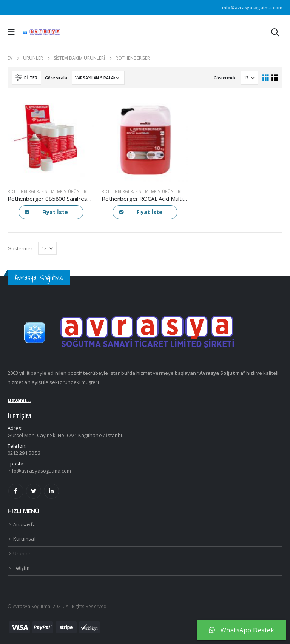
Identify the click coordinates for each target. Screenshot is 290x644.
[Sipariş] (98, 78)
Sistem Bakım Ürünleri (64, 191)
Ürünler (22, 553)
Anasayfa (25, 524)
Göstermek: (225, 78)
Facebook (16, 491)
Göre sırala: (56, 78)
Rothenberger (23, 191)
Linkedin (51, 491)
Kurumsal (24, 539)
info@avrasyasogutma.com (39, 471)
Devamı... (19, 400)
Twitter (34, 491)
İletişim (21, 568)
